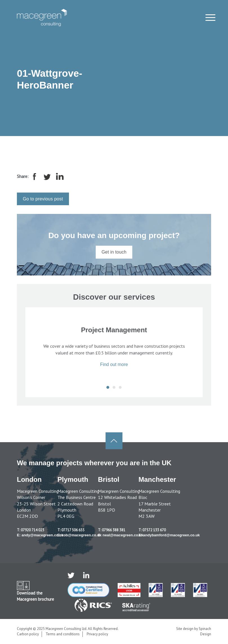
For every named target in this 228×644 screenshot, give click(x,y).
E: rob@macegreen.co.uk (79, 535)
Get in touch (114, 252)
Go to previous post (43, 199)
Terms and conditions (63, 634)
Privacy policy (97, 634)
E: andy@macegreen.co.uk (40, 535)
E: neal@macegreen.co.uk (121, 535)
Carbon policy (28, 634)
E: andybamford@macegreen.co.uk (169, 535)
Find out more (114, 364)
